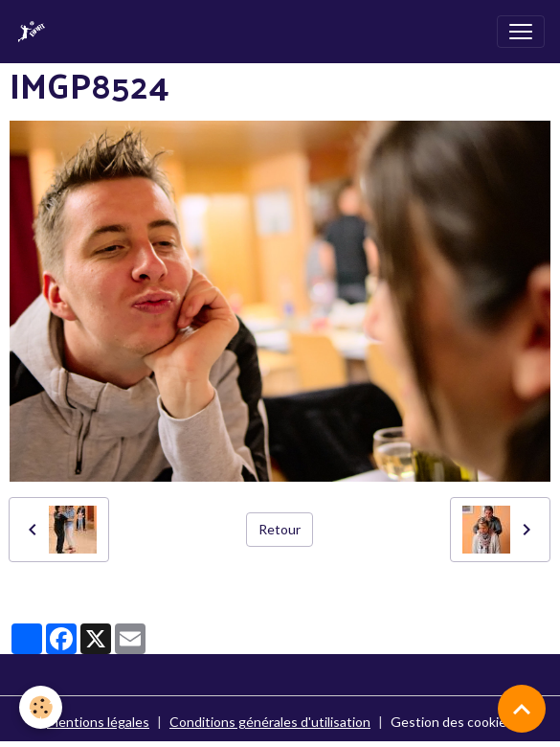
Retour (280, 529)
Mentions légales (98, 722)
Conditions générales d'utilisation (270, 722)
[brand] (35, 32)
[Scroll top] (522, 709)
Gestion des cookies (452, 722)
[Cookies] (41, 707)
